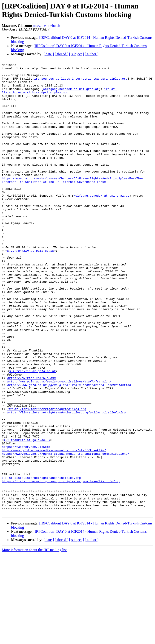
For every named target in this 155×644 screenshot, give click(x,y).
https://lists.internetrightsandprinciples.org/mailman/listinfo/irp (66, 482)
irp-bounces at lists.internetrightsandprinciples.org (81, 82)
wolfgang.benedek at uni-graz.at (71, 94)
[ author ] (92, 54)
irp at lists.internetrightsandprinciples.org (59, 96)
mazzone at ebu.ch (47, 26)
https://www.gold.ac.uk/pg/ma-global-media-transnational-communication (69, 449)
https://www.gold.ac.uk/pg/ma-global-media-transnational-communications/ (66, 532)
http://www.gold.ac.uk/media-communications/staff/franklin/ (59, 445)
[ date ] (49, 54)
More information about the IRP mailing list (34, 640)
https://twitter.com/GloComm (31, 441)
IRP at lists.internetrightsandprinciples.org (47, 478)
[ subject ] (77, 54)
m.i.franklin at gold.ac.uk (30, 288)
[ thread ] (62, 54)
